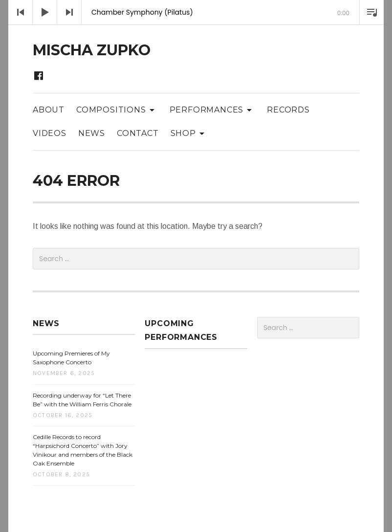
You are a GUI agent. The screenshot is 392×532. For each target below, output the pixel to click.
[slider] (196, 25)
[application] (196, 12)
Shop (189, 133)
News (92, 133)
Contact (138, 133)
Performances (213, 109)
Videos (50, 133)
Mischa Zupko (92, 50)
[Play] (45, 12)
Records (288, 110)
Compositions (117, 109)
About (49, 110)
